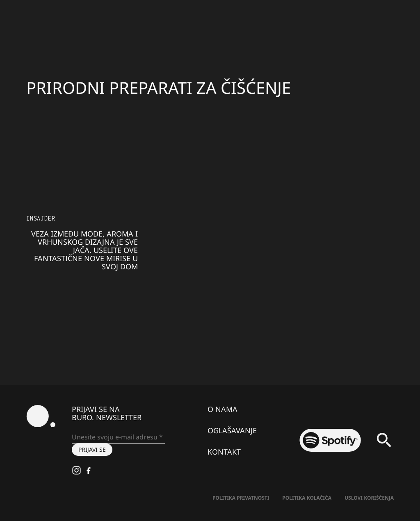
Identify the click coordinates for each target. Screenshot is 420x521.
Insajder (41, 218)
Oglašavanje (232, 430)
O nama (223, 409)
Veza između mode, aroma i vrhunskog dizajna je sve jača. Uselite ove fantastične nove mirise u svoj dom (84, 250)
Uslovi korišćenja (369, 498)
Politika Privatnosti (241, 498)
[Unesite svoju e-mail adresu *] (118, 437)
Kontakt (224, 452)
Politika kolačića (307, 498)
